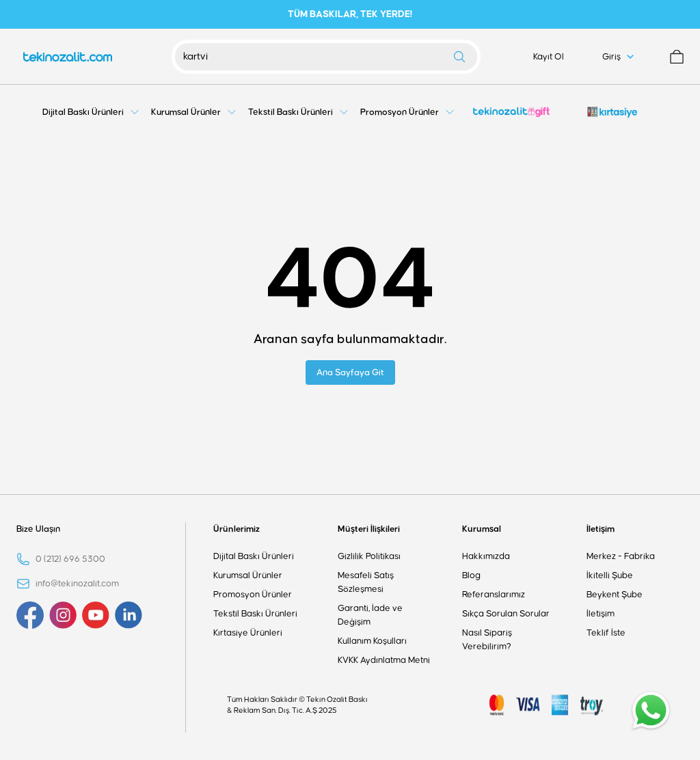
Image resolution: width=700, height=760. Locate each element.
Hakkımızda (486, 556)
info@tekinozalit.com (77, 584)
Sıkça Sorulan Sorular (506, 614)
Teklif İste (606, 633)
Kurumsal (482, 529)
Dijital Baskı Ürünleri (254, 556)
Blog (471, 575)
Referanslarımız (494, 595)
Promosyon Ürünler (253, 595)
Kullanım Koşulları (372, 641)
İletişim (601, 529)
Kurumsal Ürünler (248, 575)
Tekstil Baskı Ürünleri (255, 614)
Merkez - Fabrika (621, 556)
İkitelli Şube (610, 575)
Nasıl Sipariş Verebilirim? (487, 640)
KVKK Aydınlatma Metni (384, 660)
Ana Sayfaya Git (350, 372)
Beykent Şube (615, 595)
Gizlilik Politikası (369, 556)
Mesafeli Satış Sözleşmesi (366, 582)
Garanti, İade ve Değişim (370, 615)
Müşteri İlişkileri (369, 529)
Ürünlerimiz (237, 529)
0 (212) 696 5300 (70, 559)
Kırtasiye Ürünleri (248, 633)
